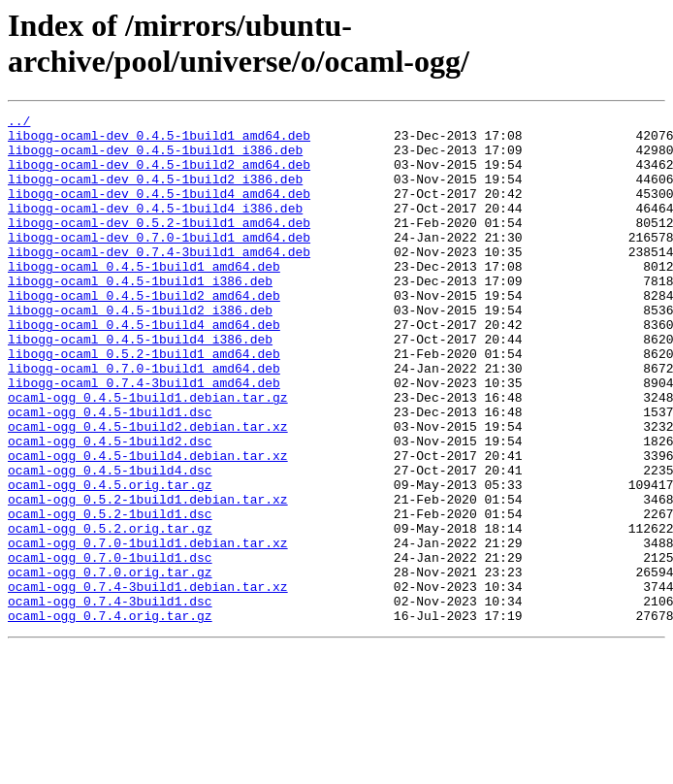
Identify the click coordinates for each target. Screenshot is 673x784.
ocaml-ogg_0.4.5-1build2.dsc (110, 507)
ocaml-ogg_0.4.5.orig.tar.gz (110, 560)
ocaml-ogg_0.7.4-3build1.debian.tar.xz (148, 682)
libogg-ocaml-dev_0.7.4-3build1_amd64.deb (159, 280)
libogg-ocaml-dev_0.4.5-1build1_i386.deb (155, 158)
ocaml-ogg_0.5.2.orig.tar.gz (110, 612)
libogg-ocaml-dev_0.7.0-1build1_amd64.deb (159, 263)
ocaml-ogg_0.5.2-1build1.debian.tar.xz (148, 577)
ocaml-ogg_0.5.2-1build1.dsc (110, 595)
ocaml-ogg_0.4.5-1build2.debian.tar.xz (148, 490)
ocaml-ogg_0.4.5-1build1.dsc (110, 473)
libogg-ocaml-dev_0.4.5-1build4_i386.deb (155, 228)
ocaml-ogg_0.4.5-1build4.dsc (110, 542)
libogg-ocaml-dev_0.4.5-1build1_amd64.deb (159, 141)
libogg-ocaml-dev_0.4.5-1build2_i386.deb (155, 193)
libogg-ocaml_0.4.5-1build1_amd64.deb (144, 298)
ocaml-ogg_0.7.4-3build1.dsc (110, 700)
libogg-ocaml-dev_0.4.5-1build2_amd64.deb (159, 176)
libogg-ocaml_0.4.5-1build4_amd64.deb (144, 368)
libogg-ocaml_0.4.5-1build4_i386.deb (140, 385)
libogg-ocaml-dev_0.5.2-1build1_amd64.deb (159, 245)
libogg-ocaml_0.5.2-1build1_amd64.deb (144, 403)
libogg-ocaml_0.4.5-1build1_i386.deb (140, 315)
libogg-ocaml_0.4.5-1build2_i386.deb (140, 350)
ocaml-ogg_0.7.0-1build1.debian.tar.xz (148, 630)
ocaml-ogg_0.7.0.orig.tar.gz (110, 665)
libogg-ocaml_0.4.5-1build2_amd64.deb (144, 333)
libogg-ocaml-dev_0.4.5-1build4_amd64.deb (159, 211)
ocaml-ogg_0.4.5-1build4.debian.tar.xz (148, 525)
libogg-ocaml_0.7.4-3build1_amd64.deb (144, 438)
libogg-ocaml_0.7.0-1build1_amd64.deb (144, 420)
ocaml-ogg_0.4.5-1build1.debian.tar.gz (148, 455)
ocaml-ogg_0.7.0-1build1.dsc (110, 647)
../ (19, 123)
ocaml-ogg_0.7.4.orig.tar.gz (110, 717)
